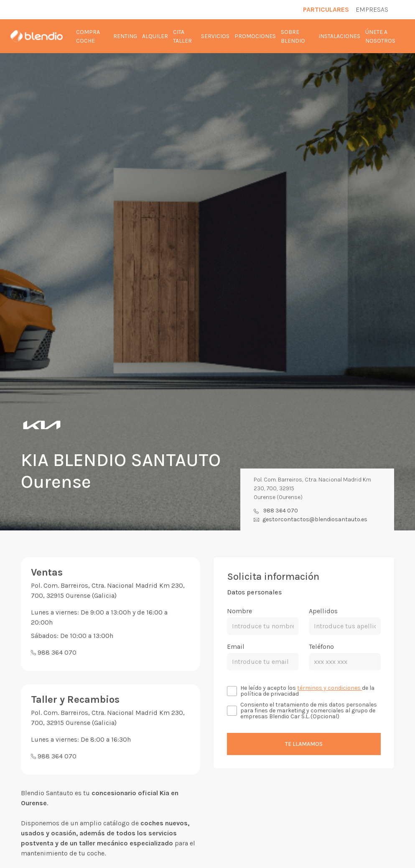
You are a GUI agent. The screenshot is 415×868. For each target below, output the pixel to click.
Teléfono (321, 647)
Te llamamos (304, 744)
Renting (125, 36)
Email (236, 647)
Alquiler (155, 36)
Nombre (239, 611)
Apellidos (323, 611)
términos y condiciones (330, 688)
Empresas (372, 9)
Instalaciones (339, 36)
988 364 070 (281, 511)
